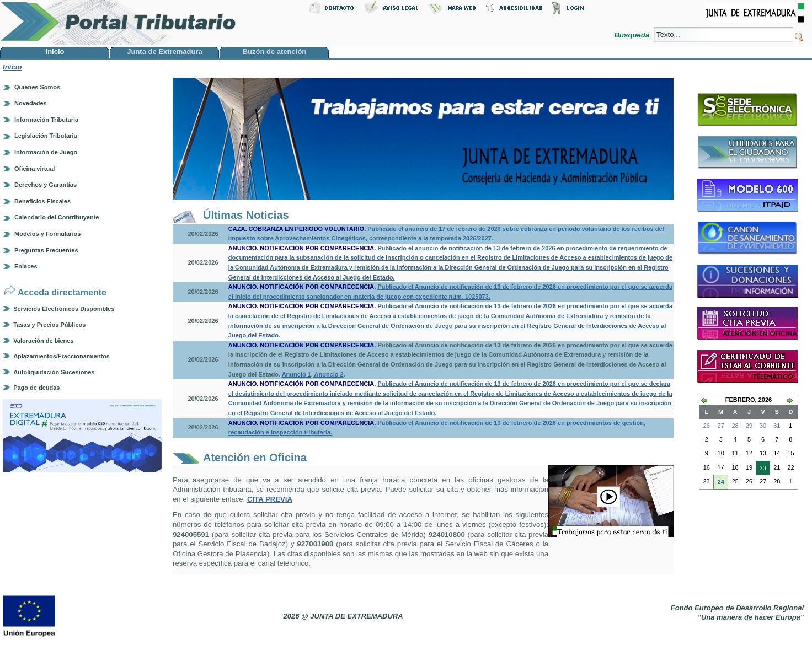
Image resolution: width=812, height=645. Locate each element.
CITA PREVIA (270, 499)
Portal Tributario (118, 22)
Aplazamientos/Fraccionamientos (62, 356)
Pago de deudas (36, 388)
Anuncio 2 (328, 374)
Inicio (12, 67)
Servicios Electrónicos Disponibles (64, 309)
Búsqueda (633, 35)
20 (761, 469)
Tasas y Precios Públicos (49, 325)
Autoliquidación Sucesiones (54, 372)
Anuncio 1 (297, 374)
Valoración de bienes (43, 341)
